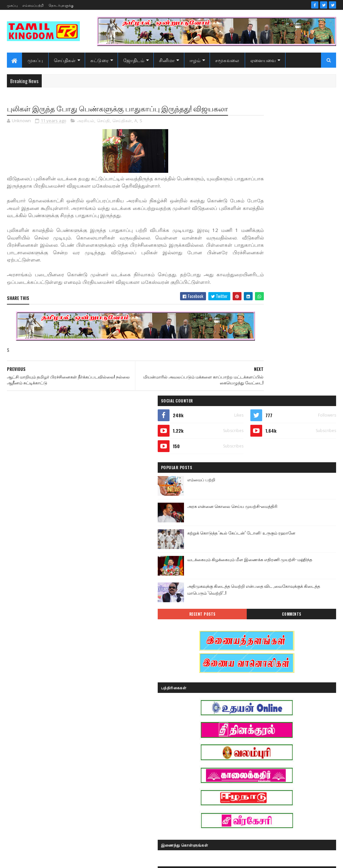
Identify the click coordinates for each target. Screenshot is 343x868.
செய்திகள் (65, 60)
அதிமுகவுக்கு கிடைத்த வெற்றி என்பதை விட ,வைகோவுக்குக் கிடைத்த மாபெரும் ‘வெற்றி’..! (296, 299)
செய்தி (103, 133)
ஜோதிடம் (134, 60)
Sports (246, 665)
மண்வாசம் (297, 780)
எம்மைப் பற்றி (281, 186)
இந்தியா (248, 688)
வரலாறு (248, 792)
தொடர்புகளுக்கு (61, 5)
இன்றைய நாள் (254, 700)
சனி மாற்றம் (291, 746)
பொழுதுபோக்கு (255, 780)
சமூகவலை (227, 60)
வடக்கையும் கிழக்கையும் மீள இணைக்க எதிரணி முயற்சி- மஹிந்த (301, 269)
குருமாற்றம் (251, 746)
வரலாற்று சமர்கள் (291, 792)
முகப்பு (12, 5)
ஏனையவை (263, 60)
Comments (311, 321)
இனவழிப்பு (288, 688)
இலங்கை (295, 700)
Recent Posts (262, 321)
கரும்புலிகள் (252, 734)
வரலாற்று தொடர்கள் (259, 803)
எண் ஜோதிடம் (254, 723)
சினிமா (167, 60)
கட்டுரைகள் (297, 723)
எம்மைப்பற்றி (33, 5)
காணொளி (290, 734)
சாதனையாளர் (253, 757)
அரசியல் (86, 133)
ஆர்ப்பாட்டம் (291, 677)
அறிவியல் (250, 677)
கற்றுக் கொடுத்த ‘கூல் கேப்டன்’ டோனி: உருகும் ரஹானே (296, 243)
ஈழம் (195, 60)
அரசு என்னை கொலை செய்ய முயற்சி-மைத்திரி (295, 216)
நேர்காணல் (295, 769)
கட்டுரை (99, 60)
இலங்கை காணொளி (259, 711)
